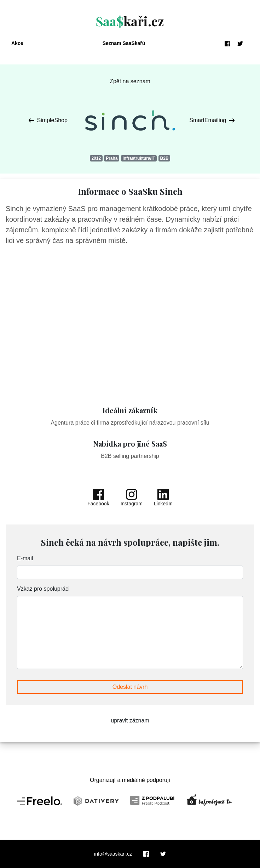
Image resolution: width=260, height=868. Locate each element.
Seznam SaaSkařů (124, 43)
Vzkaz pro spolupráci (43, 589)
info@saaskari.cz (113, 854)
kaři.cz (130, 21)
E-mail (25, 558)
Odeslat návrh (130, 687)
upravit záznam (130, 721)
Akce (17, 43)
